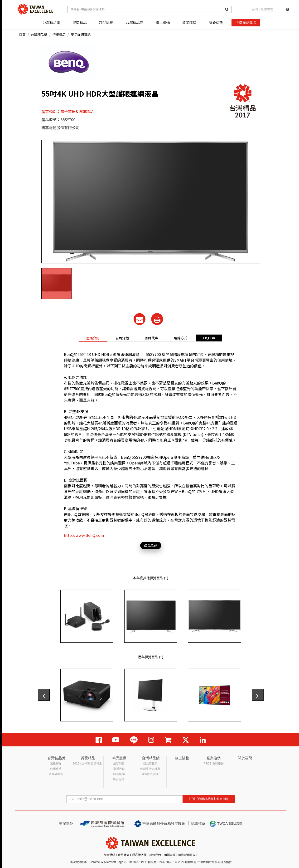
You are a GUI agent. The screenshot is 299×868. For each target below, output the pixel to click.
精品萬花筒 (150, 764)
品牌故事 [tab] (151, 338)
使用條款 (124, 855)
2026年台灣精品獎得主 (87, 764)
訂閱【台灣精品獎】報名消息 (209, 799)
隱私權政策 (140, 855)
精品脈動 (106, 22)
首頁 (22, 35)
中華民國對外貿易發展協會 (160, 824)
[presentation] (44, 695)
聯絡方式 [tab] (181, 338)
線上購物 (163, 22)
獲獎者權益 (56, 774)
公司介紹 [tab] (122, 338)
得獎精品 (80, 22)
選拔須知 (56, 764)
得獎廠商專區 (246, 22)
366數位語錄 (150, 774)
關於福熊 (216, 22)
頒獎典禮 (56, 769)
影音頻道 (119, 779)
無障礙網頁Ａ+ (188, 855)
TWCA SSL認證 (226, 824)
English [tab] (209, 338)
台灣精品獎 (51, 22)
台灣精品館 (135, 22)
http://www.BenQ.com (84, 535)
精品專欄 (119, 774)
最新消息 (119, 764)
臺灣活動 (119, 769)
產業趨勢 (189, 22)
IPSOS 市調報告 (213, 764)
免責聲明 (109, 855)
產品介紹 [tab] (93, 338)
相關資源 (170, 855)
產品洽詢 (151, 545)
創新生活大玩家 (150, 769)
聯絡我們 (155, 855)
